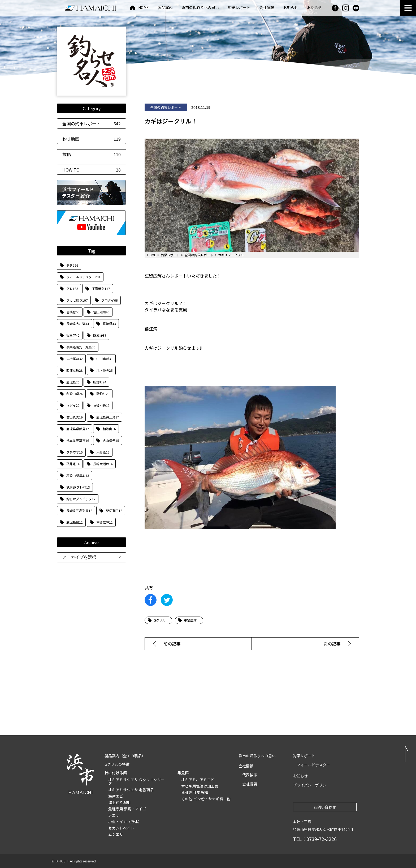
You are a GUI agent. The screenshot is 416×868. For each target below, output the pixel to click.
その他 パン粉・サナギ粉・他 (206, 799)
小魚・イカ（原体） (125, 822)
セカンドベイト (121, 828)
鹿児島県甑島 (78, 429)
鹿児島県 (75, 522)
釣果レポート (239, 8)
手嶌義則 (101, 288)
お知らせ (291, 8)
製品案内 (165, 8)
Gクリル (160, 620)
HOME (144, 8)
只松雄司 (75, 359)
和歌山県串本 (78, 475)
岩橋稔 (73, 312)
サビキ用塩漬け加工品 (200, 786)
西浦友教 (75, 370)
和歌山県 (75, 394)
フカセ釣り (77, 300)
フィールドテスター (83, 277)
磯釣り (103, 394)
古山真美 (75, 417)
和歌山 (109, 429)
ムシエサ (116, 834)
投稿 (92, 154)
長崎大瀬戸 (103, 464)
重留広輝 (105, 522)
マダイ (73, 405)
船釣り (100, 382)
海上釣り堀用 (119, 802)
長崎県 (109, 324)
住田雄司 (101, 312)
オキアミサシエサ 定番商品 (131, 790)
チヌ (72, 265)
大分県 (103, 452)
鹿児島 (73, 382)
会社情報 (267, 8)
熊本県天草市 (78, 440)
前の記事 (172, 644)
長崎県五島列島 (79, 510)
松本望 (73, 335)
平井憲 (73, 464)
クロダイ (110, 300)
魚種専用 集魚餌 (195, 792)
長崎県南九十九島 (81, 347)
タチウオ (75, 452)
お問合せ (314, 8)
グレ (72, 288)
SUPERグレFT (78, 487)
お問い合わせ (325, 807)
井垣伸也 (105, 370)
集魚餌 (183, 773)
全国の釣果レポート (92, 123)
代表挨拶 (250, 775)
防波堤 (100, 335)
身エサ (114, 815)
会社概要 (250, 784)
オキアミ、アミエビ (198, 780)
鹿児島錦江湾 (108, 417)
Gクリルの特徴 (117, 764)
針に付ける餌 (116, 773)
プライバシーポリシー (311, 785)
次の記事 (332, 644)
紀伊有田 (114, 510)
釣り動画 (92, 139)
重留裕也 (101, 405)
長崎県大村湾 (78, 324)
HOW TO (92, 170)
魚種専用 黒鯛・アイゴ (127, 809)
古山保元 (111, 440)
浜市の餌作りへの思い (200, 8)
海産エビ (116, 796)
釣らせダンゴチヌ (81, 499)
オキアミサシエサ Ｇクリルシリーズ (136, 781)
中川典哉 (105, 359)
